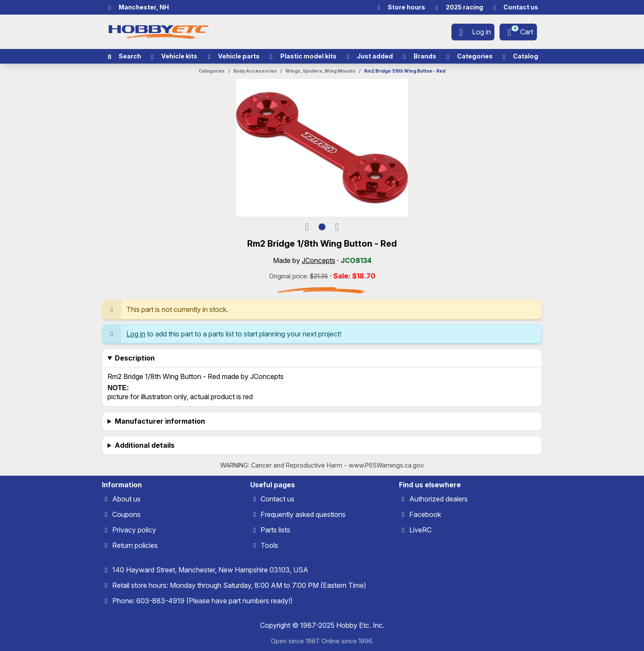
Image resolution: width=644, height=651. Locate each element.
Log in (136, 334)
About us (126, 499)
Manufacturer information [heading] (160, 421)
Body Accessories (255, 71)
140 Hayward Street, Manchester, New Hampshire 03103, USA (210, 570)
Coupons (126, 514)
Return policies (135, 545)
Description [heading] (135, 358)
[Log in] (473, 32)
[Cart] (518, 32)
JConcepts (319, 260)
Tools (269, 545)
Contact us (278, 499)
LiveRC (420, 530)
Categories (212, 71)
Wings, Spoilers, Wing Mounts (320, 71)
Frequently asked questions (303, 514)
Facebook (425, 514)
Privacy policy (134, 530)
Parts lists (275, 530)
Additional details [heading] (145, 445)
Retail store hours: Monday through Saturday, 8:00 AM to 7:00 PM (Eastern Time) (239, 585)
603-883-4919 (160, 601)
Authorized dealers (439, 499)
